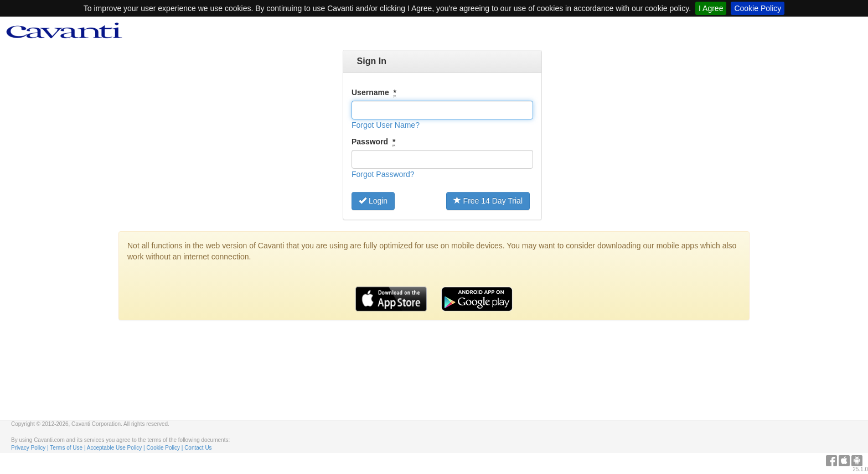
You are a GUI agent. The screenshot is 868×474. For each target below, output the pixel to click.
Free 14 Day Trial (488, 201)
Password (373, 142)
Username (374, 93)
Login (373, 201)
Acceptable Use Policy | (117, 448)
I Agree (711, 8)
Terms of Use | (68, 448)
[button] (386, 125)
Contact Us (198, 448)
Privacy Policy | (30, 448)
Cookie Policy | (165, 448)
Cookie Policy (758, 8)
